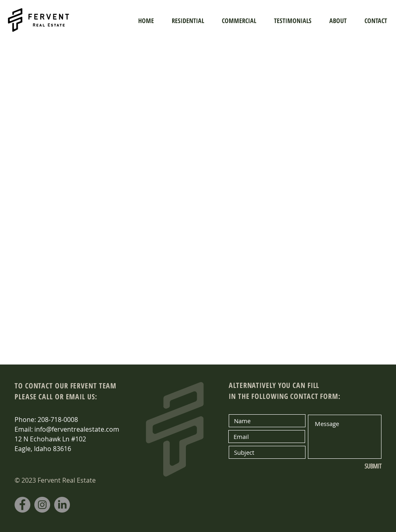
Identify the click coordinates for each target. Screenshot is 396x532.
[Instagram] (42, 505)
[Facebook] (22, 505)
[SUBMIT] (355, 466)
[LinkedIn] (62, 505)
